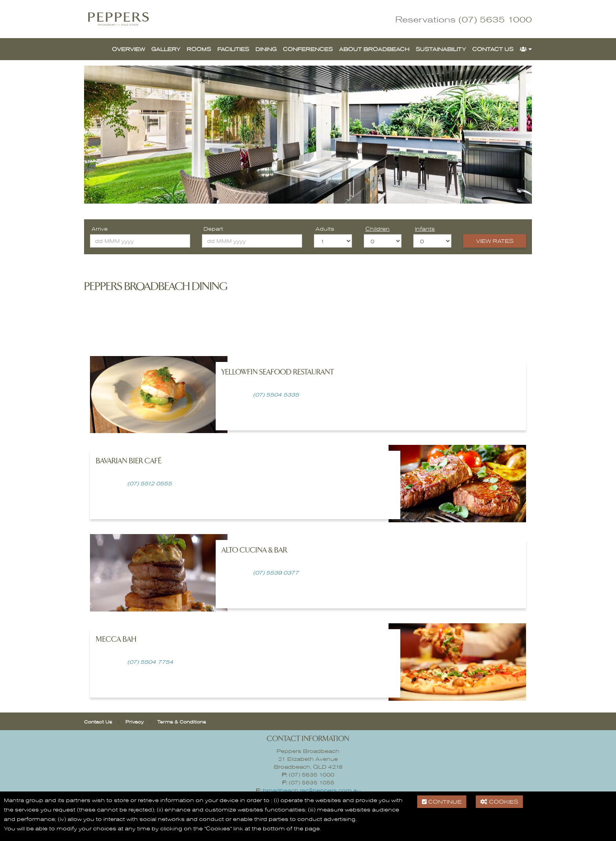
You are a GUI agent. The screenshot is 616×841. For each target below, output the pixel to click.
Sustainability (441, 49)
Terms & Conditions (181, 722)
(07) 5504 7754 (149, 662)
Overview (128, 49)
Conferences (308, 49)
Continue (442, 802)
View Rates (495, 241)
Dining (266, 49)
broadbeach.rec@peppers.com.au (312, 790)
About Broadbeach (374, 49)
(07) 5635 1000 (495, 19)
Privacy (135, 722)
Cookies (499, 802)
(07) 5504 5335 (276, 394)
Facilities (233, 49)
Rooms (199, 49)
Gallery (166, 49)
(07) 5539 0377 (276, 572)
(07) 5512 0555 (149, 483)
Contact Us (493, 49)
